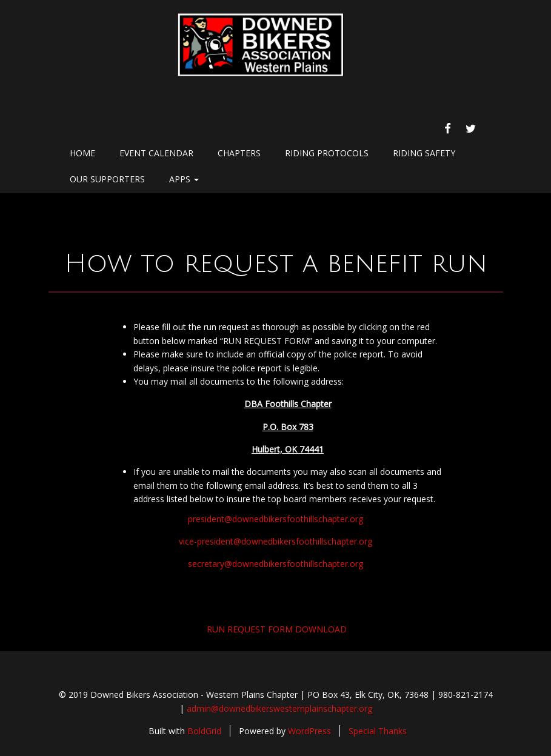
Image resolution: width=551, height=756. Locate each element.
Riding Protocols (327, 153)
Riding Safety (424, 153)
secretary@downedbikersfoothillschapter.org (275, 564)
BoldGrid (204, 731)
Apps (184, 179)
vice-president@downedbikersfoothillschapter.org (275, 541)
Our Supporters (107, 179)
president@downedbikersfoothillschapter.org (275, 519)
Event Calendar (156, 153)
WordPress (309, 731)
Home (82, 153)
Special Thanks (378, 731)
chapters (239, 153)
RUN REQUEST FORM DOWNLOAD (277, 629)
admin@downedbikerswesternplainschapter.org (279, 708)
